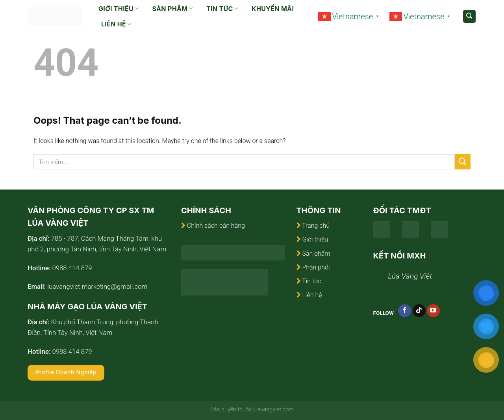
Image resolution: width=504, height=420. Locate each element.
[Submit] (463, 162)
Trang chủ (316, 226)
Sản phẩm (173, 9)
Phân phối (316, 267)
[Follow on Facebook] (405, 311)
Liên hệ (116, 24)
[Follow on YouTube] (433, 311)
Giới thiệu (119, 9)
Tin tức (222, 9)
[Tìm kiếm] (470, 16)
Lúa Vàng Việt (410, 276)
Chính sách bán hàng (216, 226)
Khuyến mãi (273, 9)
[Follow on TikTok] (419, 311)
